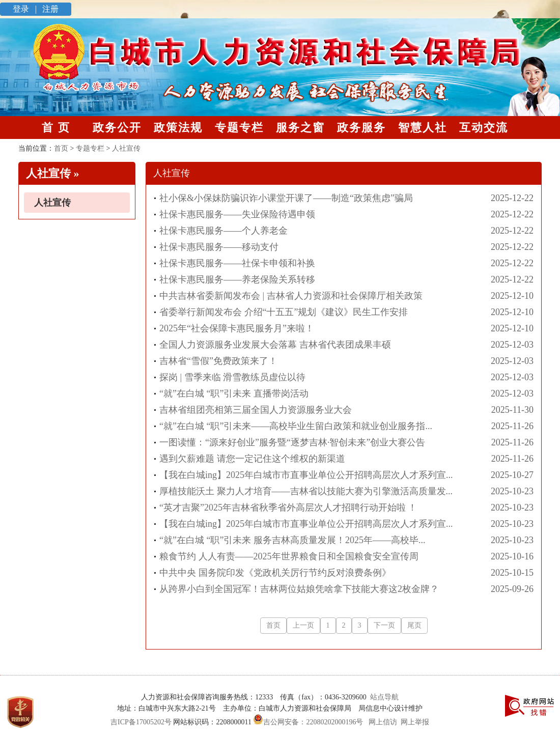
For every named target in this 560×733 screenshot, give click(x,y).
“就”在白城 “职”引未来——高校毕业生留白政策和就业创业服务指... (296, 426)
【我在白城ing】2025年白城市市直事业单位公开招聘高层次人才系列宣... (306, 475)
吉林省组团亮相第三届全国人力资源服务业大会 (256, 410)
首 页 (56, 128)
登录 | (26, 9)
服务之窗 (300, 128)
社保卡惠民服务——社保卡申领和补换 (237, 263)
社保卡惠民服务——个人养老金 (223, 231)
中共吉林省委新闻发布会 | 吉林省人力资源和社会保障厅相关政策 (291, 296)
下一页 (384, 625)
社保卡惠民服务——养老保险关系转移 (237, 279)
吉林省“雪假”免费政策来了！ (218, 361)
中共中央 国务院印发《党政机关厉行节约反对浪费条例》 (275, 573)
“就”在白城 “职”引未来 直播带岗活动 (234, 393)
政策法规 (178, 128)
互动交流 (484, 128)
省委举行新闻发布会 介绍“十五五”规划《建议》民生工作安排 (284, 312)
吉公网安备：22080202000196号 (307, 722)
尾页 (414, 625)
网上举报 (415, 722)
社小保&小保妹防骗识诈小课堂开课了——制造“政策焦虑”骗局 (286, 198)
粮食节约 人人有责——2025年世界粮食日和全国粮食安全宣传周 (289, 556)
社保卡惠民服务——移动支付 (219, 247)
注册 (49, 9)
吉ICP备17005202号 (141, 722)
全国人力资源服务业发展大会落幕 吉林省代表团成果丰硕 (275, 345)
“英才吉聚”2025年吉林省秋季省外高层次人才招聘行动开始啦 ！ (288, 508)
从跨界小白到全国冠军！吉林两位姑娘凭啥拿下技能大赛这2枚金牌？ (299, 589)
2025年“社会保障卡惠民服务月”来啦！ (237, 328)
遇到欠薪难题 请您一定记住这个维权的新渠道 (252, 459)
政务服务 (361, 128)
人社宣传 (52, 203)
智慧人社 (423, 128)
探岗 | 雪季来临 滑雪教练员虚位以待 (232, 377)
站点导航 (383, 697)
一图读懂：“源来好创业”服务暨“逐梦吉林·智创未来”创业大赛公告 (292, 442)
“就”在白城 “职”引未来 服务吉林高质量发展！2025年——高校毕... (292, 540)
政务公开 (117, 128)
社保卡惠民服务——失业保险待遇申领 (237, 214)
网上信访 (383, 722)
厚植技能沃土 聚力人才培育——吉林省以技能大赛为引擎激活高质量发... (306, 491)
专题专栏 (239, 128)
